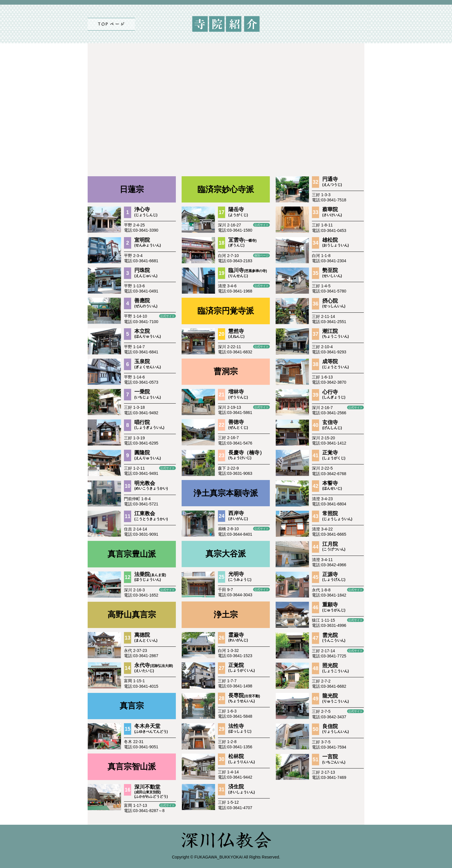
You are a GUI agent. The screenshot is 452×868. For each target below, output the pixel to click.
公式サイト (167, 316)
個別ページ (261, 255)
